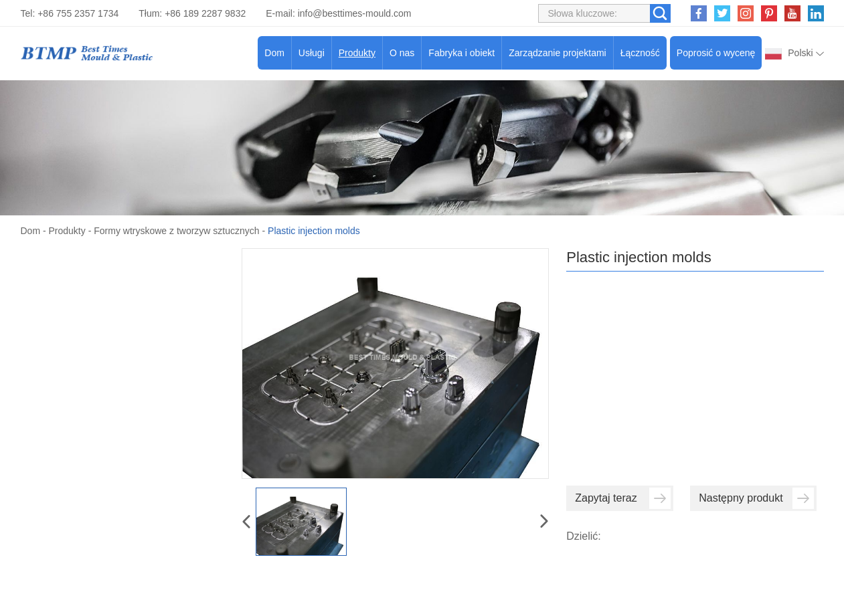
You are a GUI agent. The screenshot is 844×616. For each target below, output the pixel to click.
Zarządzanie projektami (558, 53)
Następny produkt (756, 498)
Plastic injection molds (314, 231)
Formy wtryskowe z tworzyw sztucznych (176, 231)
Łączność (640, 53)
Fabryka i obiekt (461, 53)
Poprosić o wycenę (716, 53)
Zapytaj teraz (623, 498)
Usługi (312, 53)
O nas (402, 53)
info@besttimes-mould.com (355, 13)
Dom (274, 53)
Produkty (357, 53)
